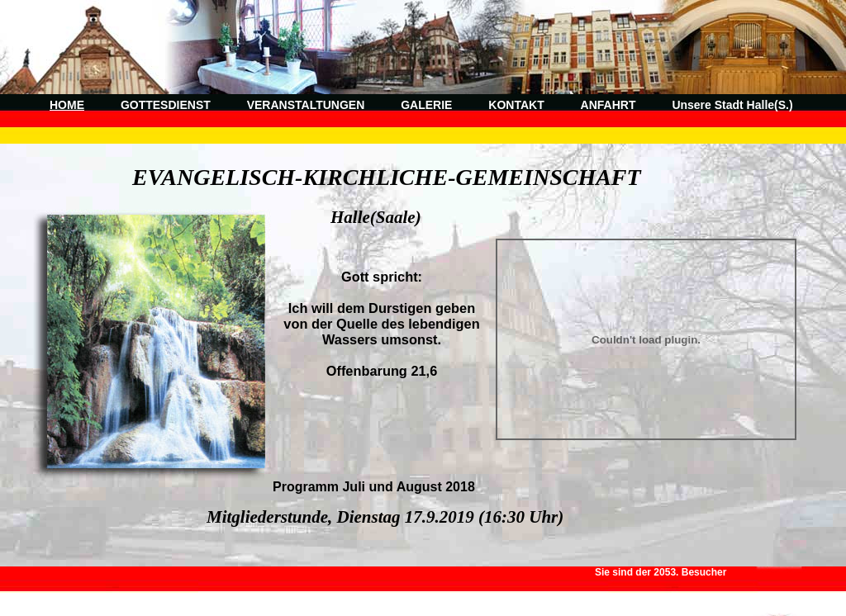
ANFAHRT (608, 105)
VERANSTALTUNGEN (306, 105)
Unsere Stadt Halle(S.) (732, 105)
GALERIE (426, 105)
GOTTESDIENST (166, 105)
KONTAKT (516, 105)
